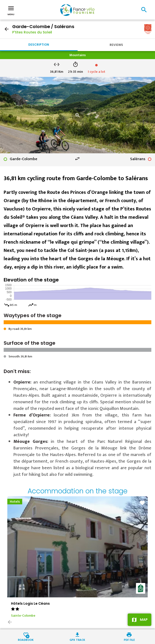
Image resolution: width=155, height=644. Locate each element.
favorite (142, 503)
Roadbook (26, 639)
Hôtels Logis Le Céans (30, 603)
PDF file (129, 639)
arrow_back (7, 29)
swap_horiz (77, 159)
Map (144, 620)
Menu (11, 10)
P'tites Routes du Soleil (32, 32)
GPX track (77, 639)
